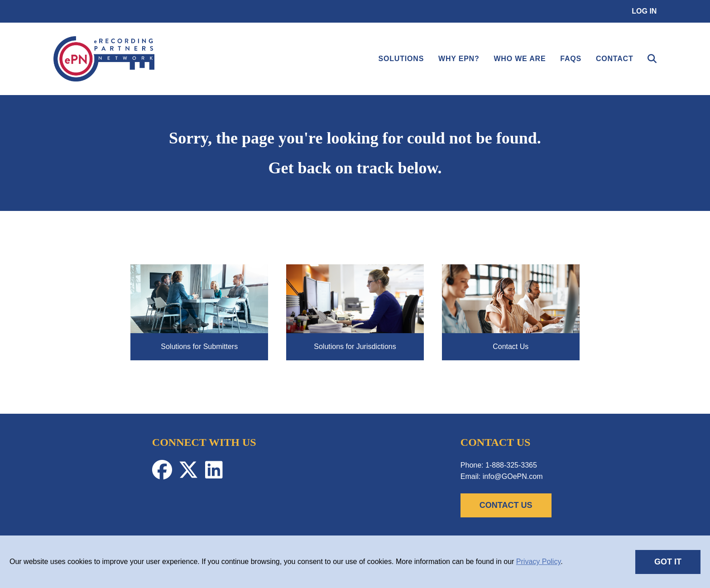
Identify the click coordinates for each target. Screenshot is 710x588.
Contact (615, 59)
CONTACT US (506, 505)
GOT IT (668, 562)
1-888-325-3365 (511, 465)
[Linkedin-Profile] (216, 475)
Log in (644, 11)
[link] (104, 79)
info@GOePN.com (513, 476)
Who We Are (520, 59)
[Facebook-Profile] (165, 475)
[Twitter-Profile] (192, 475)
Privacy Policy (538, 562)
